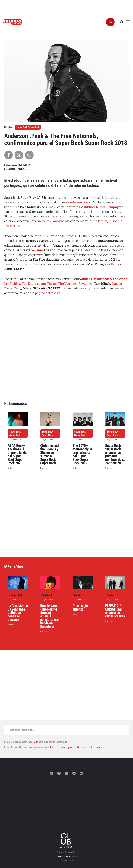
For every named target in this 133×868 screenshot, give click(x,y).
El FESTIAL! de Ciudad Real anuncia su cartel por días (115, 611)
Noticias (11, 468)
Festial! (111, 595)
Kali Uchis (112, 264)
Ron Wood (47, 595)
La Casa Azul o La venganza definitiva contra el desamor (18, 613)
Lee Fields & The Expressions (25, 284)
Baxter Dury (13, 288)
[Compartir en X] (19, 155)
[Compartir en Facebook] (8, 155)
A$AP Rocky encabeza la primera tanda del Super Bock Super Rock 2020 (17, 454)
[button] (110, 22)
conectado (33, 742)
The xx (52, 284)
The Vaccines (68, 284)
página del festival (48, 293)
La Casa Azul (16, 595)
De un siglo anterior (80, 607)
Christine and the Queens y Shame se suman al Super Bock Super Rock (49, 454)
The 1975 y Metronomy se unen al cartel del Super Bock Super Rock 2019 (83, 454)
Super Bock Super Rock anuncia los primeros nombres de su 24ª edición (115, 454)
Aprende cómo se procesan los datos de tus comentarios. (79, 747)
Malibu (89, 250)
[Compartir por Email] (29, 155)
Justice (117, 284)
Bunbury (78, 595)
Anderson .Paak (79, 202)
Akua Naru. (12, 226)
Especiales (12, 625)
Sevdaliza (86, 284)
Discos (76, 614)
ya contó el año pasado (54, 221)
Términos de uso (67, 860)
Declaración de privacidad (66, 857)
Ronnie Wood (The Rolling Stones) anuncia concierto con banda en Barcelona (50, 616)
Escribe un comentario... (22, 730)
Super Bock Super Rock (28, 127)
